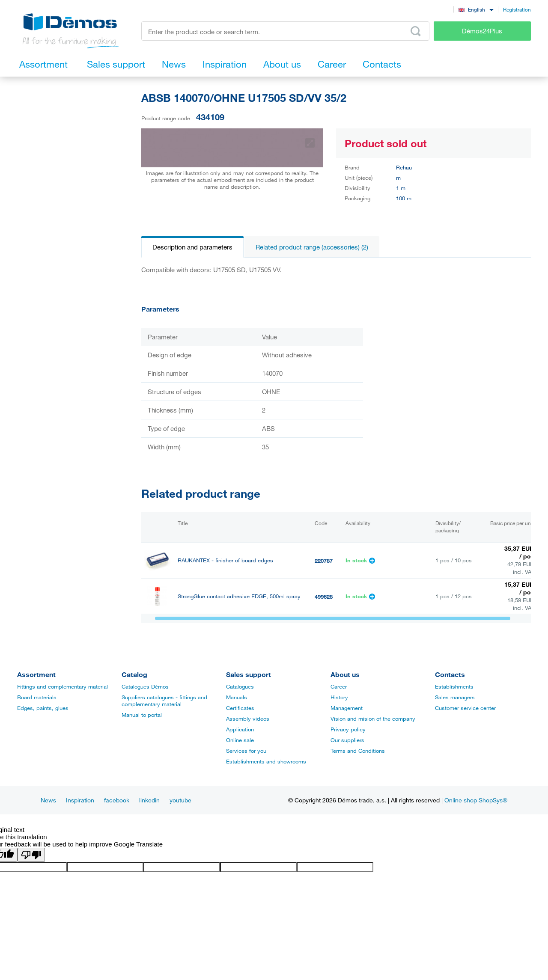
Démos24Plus (482, 31)
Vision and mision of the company (373, 719)
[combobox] (476, 9)
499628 (324, 597)
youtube (180, 800)
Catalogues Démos (145, 686)
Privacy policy (348, 729)
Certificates (240, 708)
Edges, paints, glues (43, 708)
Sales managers (455, 697)
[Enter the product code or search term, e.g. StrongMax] (285, 31)
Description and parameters (192, 247)
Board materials (37, 697)
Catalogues (240, 686)
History (339, 697)
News (48, 800)
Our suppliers (347, 740)
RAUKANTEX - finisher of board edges (225, 560)
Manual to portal (142, 715)
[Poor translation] (31, 855)
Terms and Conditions (358, 751)
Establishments (454, 686)
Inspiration (80, 800)
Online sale (240, 740)
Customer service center (465, 708)
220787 (324, 561)
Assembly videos (248, 719)
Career (339, 686)
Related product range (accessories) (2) (312, 247)
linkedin (149, 800)
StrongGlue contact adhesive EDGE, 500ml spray (239, 596)
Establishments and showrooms (266, 761)
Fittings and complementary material (63, 686)
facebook (117, 800)
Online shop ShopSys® (476, 800)
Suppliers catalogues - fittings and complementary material (164, 701)
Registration (517, 9)
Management (347, 708)
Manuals (237, 697)
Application (240, 729)
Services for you (246, 751)
